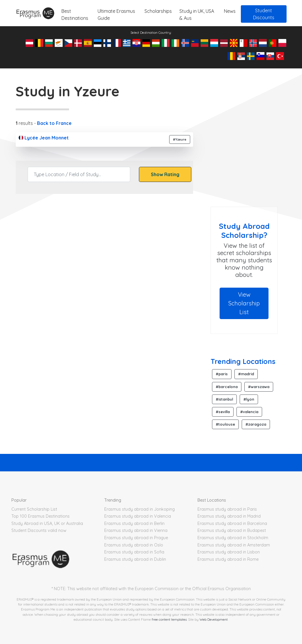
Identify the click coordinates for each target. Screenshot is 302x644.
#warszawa (259, 387)
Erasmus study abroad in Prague (136, 538)
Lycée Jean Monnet (44, 138)
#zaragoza (256, 424)
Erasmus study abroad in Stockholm (233, 538)
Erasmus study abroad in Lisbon (229, 552)
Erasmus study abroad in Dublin (135, 559)
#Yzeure (180, 139)
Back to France (54, 123)
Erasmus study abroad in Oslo (134, 545)
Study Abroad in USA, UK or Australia (47, 523)
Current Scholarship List (34, 509)
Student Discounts (264, 14)
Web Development (214, 619)
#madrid (246, 374)
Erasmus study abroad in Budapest (232, 530)
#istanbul (224, 399)
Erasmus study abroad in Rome (228, 559)
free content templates (169, 619)
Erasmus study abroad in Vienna (136, 530)
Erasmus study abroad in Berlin (134, 523)
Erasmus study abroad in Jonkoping (139, 509)
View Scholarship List (244, 303)
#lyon (249, 399)
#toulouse (225, 424)
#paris (222, 374)
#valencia (249, 412)
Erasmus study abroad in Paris (227, 509)
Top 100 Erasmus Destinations (40, 516)
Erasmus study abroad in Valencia (138, 516)
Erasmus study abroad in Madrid (229, 516)
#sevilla (223, 412)
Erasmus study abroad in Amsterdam (234, 545)
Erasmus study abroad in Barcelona (232, 523)
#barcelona (227, 387)
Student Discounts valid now (39, 530)
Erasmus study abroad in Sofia (134, 552)
